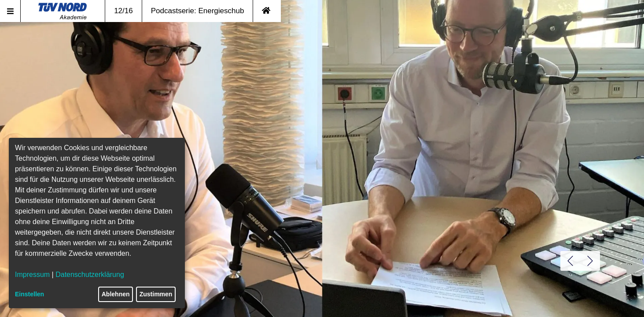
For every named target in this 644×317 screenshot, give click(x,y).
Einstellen (29, 294)
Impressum (32, 275)
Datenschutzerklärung (90, 275)
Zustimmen (156, 294)
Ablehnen (116, 294)
